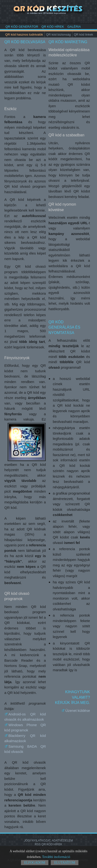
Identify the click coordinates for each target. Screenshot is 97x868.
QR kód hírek (53, 27)
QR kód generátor (22, 27)
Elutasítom (65, 863)
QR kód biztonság (58, 35)
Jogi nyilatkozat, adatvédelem (48, 841)
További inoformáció (56, 857)
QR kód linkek (84, 35)
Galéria (74, 27)
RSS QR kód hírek (48, 844)
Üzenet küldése (78, 711)
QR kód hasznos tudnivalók (24, 35)
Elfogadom (35, 863)
